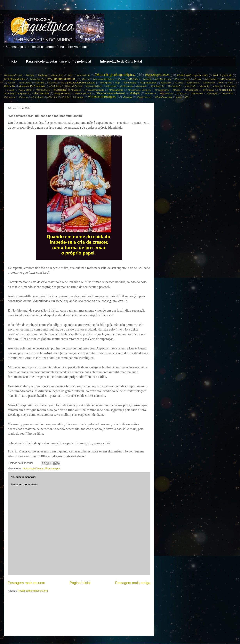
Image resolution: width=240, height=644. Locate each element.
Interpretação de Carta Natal (121, 61)
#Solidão (65, 97)
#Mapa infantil (25, 90)
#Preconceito (192, 90)
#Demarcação (25, 83)
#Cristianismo (228, 79)
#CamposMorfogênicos (104, 79)
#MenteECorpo (43, 90)
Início (13, 61)
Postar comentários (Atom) (33, 591)
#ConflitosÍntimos (163, 79)
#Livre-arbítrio (230, 86)
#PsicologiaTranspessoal (17, 93)
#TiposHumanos (144, 97)
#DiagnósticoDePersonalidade (78, 83)
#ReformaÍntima (83, 93)
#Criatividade (211, 79)
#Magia (11, 90)
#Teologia (128, 97)
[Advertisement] (79, 607)
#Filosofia (9, 86)
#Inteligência (157, 86)
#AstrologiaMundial (15, 79)
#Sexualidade (38, 97)
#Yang (179, 97)
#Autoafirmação (37, 79)
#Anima (30, 75)
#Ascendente (84, 75)
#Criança (197, 79)
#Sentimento (227, 94)
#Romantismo (166, 94)
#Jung (216, 86)
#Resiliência (151, 94)
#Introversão (190, 86)
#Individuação (126, 86)
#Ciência (134, 79)
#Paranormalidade (95, 90)
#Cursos (12, 83)
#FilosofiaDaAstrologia (32, 86)
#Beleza (86, 79)
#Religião (135, 93)
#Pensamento (116, 90)
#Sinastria (52, 97)
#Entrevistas (130, 83)
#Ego (117, 83)
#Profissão (208, 90)
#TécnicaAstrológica (102, 97)
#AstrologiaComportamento (192, 75)
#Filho (230, 83)
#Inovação (142, 86)
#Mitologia (60, 90)
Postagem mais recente (26, 583)
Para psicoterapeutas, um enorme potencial (59, 61)
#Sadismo (182, 93)
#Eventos (179, 83)
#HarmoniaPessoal (74, 86)
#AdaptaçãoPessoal (13, 75)
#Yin (187, 97)
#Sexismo (23, 97)
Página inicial (80, 583)
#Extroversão (209, 83)
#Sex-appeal (10, 97)
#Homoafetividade (94, 86)
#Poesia (177, 90)
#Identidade (111, 86)
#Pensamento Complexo (139, 90)
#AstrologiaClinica (157, 75)
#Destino (40, 83)
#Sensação (212, 94)
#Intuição (204, 86)
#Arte (70, 75)
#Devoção (53, 83)
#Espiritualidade (148, 83)
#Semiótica (197, 93)
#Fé (221, 83)
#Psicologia (225, 90)
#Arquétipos (57, 75)
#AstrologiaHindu (222, 75)
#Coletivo (147, 79)
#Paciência (76, 90)
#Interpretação (175, 86)
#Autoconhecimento (61, 79)
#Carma (121, 79)
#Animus (42, 75)
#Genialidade (55, 86)
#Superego (79, 97)
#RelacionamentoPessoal (110, 93)
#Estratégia (166, 83)
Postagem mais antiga (133, 583)
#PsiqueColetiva (62, 93)
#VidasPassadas (163, 97)
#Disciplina (105, 83)
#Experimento (193, 83)
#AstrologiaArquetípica (115, 75)
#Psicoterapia (41, 93)
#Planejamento (162, 90)
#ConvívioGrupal (182, 79)
